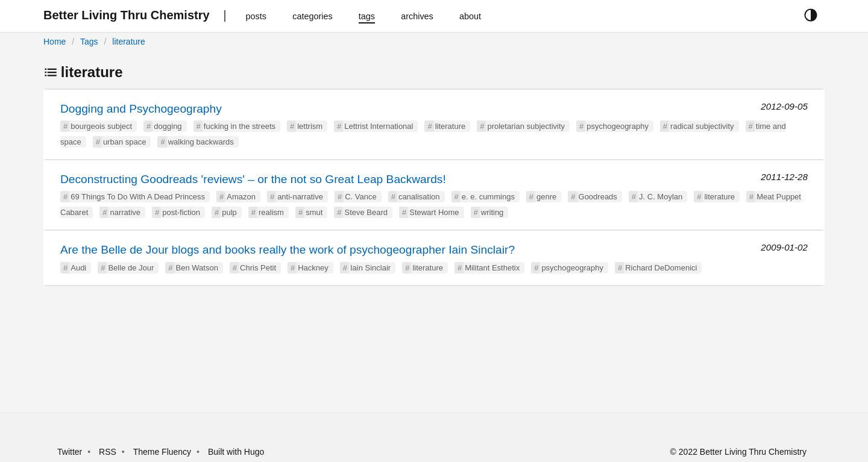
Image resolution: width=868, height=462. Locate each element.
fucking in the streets (240, 126)
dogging (168, 126)
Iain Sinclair (370, 268)
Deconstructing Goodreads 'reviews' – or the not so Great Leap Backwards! (253, 179)
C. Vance (361, 197)
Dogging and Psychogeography (141, 109)
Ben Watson (197, 268)
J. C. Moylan (661, 197)
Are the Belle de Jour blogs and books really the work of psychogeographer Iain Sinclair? (288, 250)
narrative (125, 212)
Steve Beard (366, 212)
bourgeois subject (101, 126)
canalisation (419, 197)
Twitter (70, 452)
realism (271, 212)
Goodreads (598, 197)
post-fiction (181, 212)
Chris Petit (258, 268)
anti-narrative (300, 197)
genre (546, 197)
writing (492, 212)
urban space (125, 142)
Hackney (313, 268)
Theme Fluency (163, 452)
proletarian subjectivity (526, 126)
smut (314, 212)
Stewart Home (434, 212)
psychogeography (618, 126)
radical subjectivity (702, 126)
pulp (229, 212)
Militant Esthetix (492, 268)
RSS (108, 452)
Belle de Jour (131, 268)
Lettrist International (379, 126)
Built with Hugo (236, 452)
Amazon (241, 197)
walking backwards (201, 142)
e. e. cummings (488, 197)
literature (128, 42)
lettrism (310, 126)
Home (55, 42)
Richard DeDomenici (661, 268)
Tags (89, 42)
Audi (78, 268)
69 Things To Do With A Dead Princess (138, 197)
